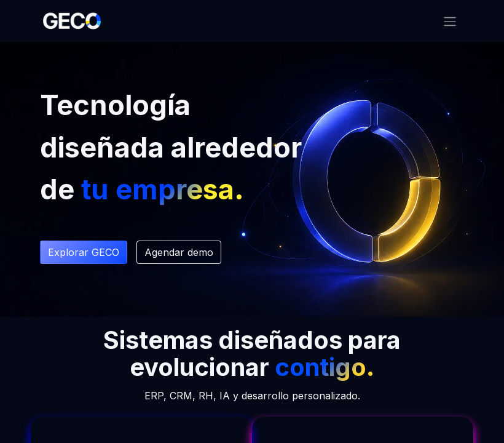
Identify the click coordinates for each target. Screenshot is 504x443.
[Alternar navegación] (450, 21)
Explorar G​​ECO (84, 252)
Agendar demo (179, 252)
